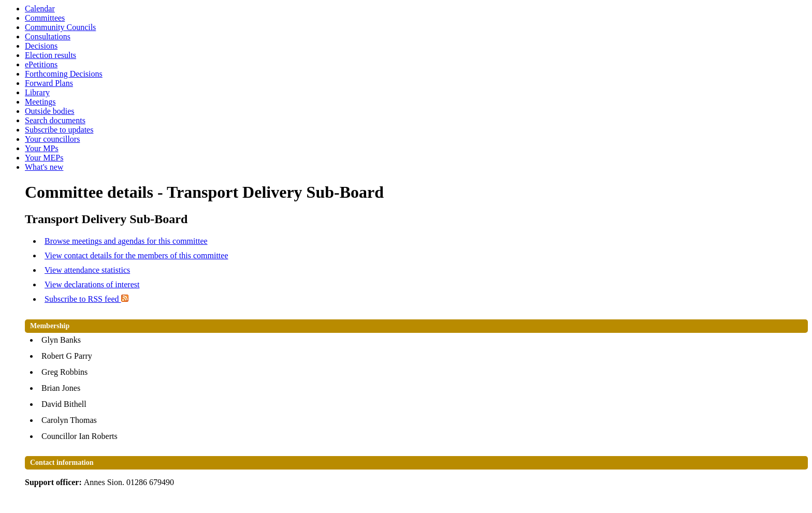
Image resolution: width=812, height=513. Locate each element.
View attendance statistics (87, 270)
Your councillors (52, 139)
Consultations (48, 36)
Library (37, 92)
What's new (44, 167)
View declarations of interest (92, 284)
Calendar (40, 9)
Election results (50, 55)
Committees (45, 18)
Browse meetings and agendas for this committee (126, 241)
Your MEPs (44, 158)
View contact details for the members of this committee (136, 255)
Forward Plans (49, 83)
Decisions (41, 46)
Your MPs (42, 148)
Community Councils (60, 27)
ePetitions (41, 64)
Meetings (40, 102)
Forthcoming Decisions (64, 74)
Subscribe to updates (59, 130)
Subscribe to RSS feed (86, 299)
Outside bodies (50, 111)
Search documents (55, 120)
